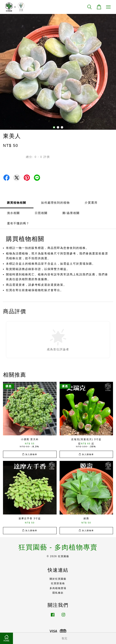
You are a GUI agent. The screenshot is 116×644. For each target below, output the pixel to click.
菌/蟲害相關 (71, 213)
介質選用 (91, 203)
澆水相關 (13, 213)
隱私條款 (58, 593)
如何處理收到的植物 (55, 203)
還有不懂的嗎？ (18, 223)
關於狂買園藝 (58, 579)
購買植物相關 (17, 203)
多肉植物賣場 (58, 588)
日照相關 (41, 213)
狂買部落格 (58, 583)
